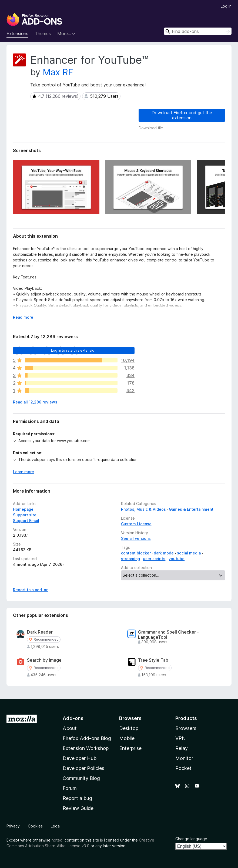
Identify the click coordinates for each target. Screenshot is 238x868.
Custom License (136, 524)
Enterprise (130, 748)
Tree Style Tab (153, 660)
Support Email (26, 521)
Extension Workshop (86, 748)
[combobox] (198, 31)
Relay (182, 748)
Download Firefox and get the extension (182, 115)
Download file (151, 128)
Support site (25, 515)
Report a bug (77, 798)
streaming (130, 559)
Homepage (23, 509)
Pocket (183, 768)
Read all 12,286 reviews (35, 402)
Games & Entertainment (191, 509)
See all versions (136, 538)
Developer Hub (80, 758)
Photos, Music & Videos (143, 509)
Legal (56, 826)
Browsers (186, 728)
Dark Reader (40, 632)
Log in (226, 6)
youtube (177, 559)
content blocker (136, 553)
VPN (180, 738)
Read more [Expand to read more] (23, 317)
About (70, 728)
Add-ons (73, 718)
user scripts (154, 559)
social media (189, 553)
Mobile (127, 738)
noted (57, 840)
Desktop (129, 728)
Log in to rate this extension (74, 350)
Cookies (35, 826)
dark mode (164, 553)
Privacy (13, 826)
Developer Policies (83, 768)
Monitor (184, 758)
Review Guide (78, 808)
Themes (43, 33)
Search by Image (44, 660)
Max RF (58, 72)
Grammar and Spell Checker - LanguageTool (168, 635)
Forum (70, 788)
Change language (191, 839)
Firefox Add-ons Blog (87, 738)
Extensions (17, 33)
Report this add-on (31, 590)
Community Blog (81, 778)
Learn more (24, 472)
